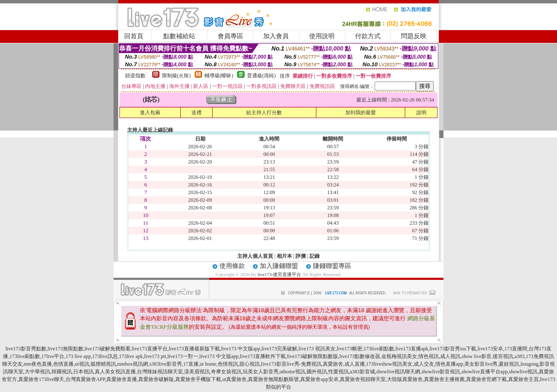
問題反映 (414, 36)
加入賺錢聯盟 (279, 266)
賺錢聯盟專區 (332, 266)
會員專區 (230, 36)
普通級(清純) (261, 76)
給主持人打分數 (264, 113)
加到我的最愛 (361, 113)
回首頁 (134, 36)
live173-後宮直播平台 (280, 274)
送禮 (196, 113)
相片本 (284, 256)
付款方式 (368, 36)
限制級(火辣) (176, 76)
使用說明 (322, 36)
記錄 (315, 256)
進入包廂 (150, 113)
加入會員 (276, 36)
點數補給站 (179, 36)
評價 (301, 256)
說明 (421, 113)
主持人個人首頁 (255, 256)
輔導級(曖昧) (219, 76)
